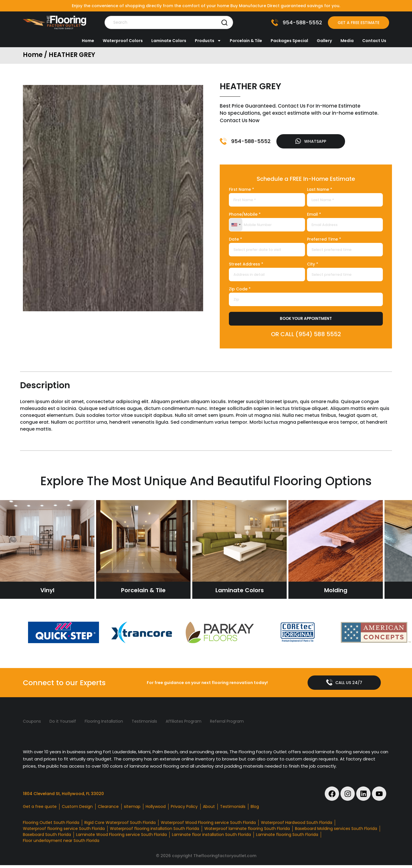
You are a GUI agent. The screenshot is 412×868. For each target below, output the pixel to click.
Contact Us (374, 41)
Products (208, 41)
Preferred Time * (324, 241)
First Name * (241, 191)
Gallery (324, 41)
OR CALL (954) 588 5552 (306, 336)
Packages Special (289, 41)
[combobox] (236, 226)
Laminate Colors (169, 41)
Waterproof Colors (123, 41)
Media (347, 41)
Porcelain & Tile (246, 41)
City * (313, 266)
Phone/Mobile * (245, 216)
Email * (314, 216)
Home (88, 41)
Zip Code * (240, 291)
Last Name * (320, 191)
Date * (235, 241)
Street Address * (246, 266)
